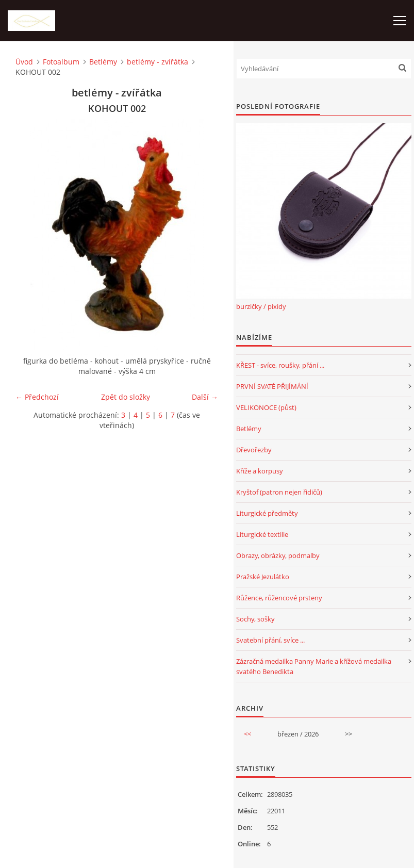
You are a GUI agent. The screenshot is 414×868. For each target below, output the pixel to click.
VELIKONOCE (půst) (266, 407)
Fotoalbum (61, 62)
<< (247, 734)
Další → (205, 397)
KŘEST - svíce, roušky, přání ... (280, 365)
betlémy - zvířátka (158, 62)
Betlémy (103, 62)
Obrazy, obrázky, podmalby (278, 555)
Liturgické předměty (267, 513)
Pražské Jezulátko (263, 577)
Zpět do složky (126, 397)
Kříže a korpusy (260, 471)
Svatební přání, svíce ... (270, 640)
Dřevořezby (254, 450)
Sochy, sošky (255, 619)
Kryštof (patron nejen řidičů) (279, 492)
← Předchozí (37, 397)
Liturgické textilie (262, 534)
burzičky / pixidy (261, 306)
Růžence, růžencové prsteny (279, 598)
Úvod (24, 62)
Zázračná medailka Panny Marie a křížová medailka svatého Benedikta (314, 666)
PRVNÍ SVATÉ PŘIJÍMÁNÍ (272, 386)
